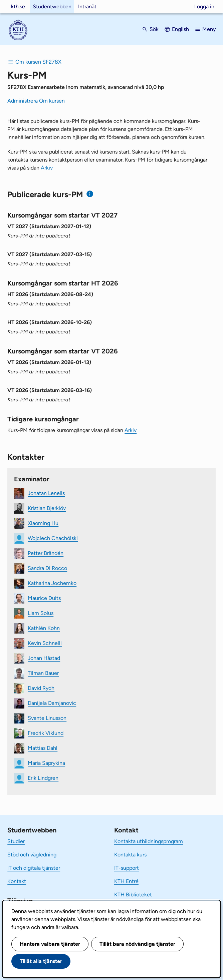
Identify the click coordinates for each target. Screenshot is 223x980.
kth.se (18, 6)
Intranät (87, 6)
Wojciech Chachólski (53, 538)
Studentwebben (52, 6)
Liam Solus (41, 613)
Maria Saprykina (46, 763)
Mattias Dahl (43, 748)
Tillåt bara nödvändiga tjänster (137, 944)
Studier (16, 841)
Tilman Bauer (43, 673)
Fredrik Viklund (46, 733)
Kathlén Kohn (44, 628)
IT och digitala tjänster (34, 868)
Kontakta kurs (130, 855)
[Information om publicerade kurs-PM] (90, 194)
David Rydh (41, 688)
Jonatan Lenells (46, 493)
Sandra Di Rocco (47, 568)
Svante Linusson (47, 718)
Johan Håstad (44, 658)
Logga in (204, 6)
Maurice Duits (44, 598)
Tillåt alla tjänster (41, 961)
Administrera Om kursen (36, 101)
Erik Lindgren (43, 778)
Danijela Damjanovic (52, 703)
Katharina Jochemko (52, 583)
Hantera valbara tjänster (50, 944)
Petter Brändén (46, 553)
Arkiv (47, 168)
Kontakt (17, 881)
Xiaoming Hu (43, 523)
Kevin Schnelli (45, 643)
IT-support (127, 868)
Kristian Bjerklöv (47, 508)
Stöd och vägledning (32, 855)
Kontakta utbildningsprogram (149, 841)
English (180, 29)
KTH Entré (126, 881)
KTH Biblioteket (133, 895)
